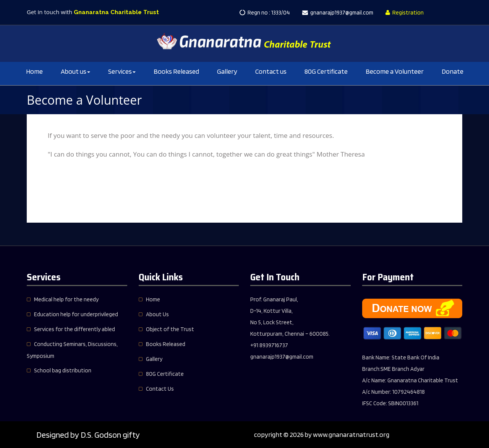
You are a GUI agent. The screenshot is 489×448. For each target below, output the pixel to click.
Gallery (227, 71)
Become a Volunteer (395, 71)
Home (34, 71)
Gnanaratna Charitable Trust (116, 12)
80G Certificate (326, 71)
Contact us (271, 71)
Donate (453, 71)
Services (122, 71)
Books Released (176, 71)
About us (75, 71)
